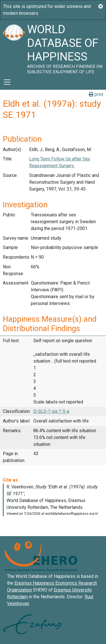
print (96, 94)
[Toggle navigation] (7, 82)
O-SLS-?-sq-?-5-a (51, 411)
